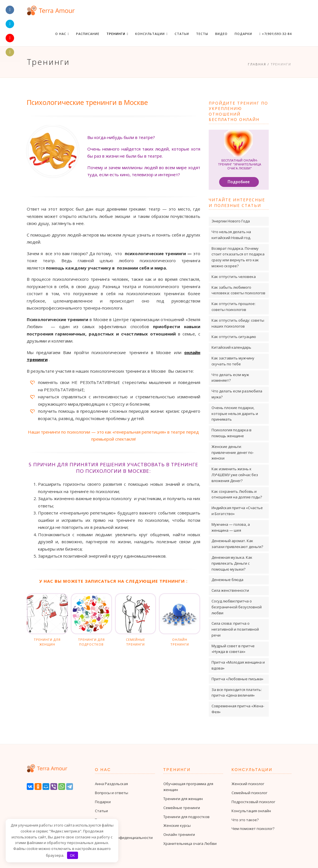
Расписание (88, 34)
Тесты (202, 34)
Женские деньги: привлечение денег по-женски (233, 452)
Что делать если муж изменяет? (230, 378)
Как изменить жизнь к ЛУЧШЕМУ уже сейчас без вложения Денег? (235, 475)
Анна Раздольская (111, 784)
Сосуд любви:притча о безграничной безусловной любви (237, 607)
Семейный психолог (249, 793)
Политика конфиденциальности (124, 838)
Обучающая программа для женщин (188, 787)
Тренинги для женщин (183, 799)
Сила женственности (230, 590)
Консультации (151, 34)
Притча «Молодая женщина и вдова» (238, 665)
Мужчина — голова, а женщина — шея (231, 527)
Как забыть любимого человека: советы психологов (238, 290)
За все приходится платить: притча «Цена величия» (237, 693)
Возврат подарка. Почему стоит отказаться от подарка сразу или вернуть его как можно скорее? (238, 257)
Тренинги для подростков (186, 817)
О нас (62, 34)
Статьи (182, 34)
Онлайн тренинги (179, 834)
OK (72, 855)
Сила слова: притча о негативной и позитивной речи (235, 629)
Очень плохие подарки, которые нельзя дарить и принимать (235, 414)
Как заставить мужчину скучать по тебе (233, 361)
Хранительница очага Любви (190, 843)
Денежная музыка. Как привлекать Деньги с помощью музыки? (232, 563)
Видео (221, 34)
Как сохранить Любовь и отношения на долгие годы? (237, 494)
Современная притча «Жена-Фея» (238, 709)
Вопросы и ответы (112, 793)
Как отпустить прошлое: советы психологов (234, 307)
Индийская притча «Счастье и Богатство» (237, 511)
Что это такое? (245, 820)
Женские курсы (177, 825)
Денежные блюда (227, 580)
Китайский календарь (231, 347)
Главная (257, 64)
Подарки (243, 34)
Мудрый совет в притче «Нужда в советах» (233, 649)
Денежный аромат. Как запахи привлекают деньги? (237, 544)
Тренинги (117, 34)
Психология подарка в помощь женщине (232, 433)
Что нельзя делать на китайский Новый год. (231, 235)
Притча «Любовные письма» (237, 679)
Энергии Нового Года (231, 221)
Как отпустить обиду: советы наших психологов (238, 323)
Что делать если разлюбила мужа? (237, 394)
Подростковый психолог (253, 802)
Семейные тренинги (182, 808)
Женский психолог (248, 784)
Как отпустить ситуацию (234, 337)
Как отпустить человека (234, 277)
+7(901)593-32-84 (275, 34)
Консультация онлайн (251, 811)
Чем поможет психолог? (253, 829)
